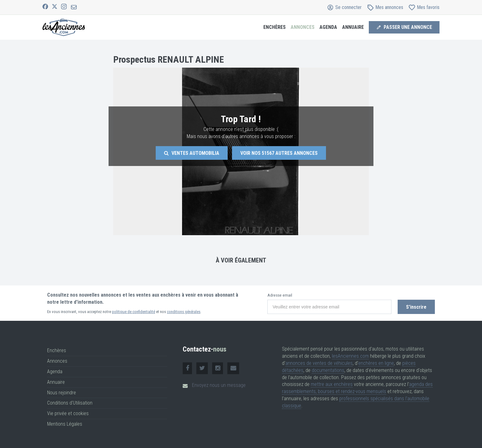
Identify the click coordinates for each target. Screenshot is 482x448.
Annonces (303, 27)
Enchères (274, 27)
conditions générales (184, 312)
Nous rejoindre (62, 393)
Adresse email (280, 295)
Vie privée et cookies (68, 413)
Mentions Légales (65, 424)
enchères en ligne (376, 363)
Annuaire (353, 27)
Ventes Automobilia (192, 153)
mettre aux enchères (332, 384)
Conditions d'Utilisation (70, 403)
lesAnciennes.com (350, 356)
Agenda (328, 27)
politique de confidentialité (134, 312)
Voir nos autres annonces (279, 153)
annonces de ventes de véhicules (319, 363)
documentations (328, 370)
